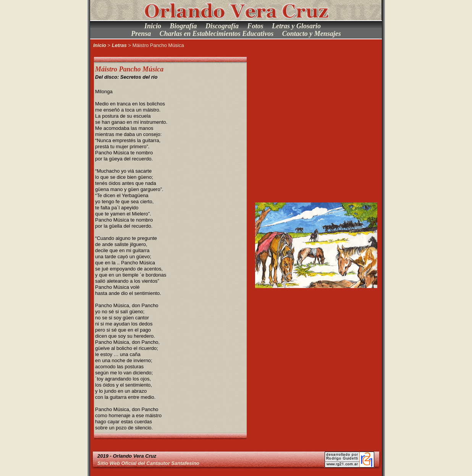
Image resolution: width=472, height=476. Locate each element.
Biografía (183, 26)
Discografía (222, 26)
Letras (119, 45)
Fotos (255, 26)
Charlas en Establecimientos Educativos (217, 34)
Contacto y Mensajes (312, 34)
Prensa (141, 34)
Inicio (153, 26)
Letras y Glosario (296, 26)
